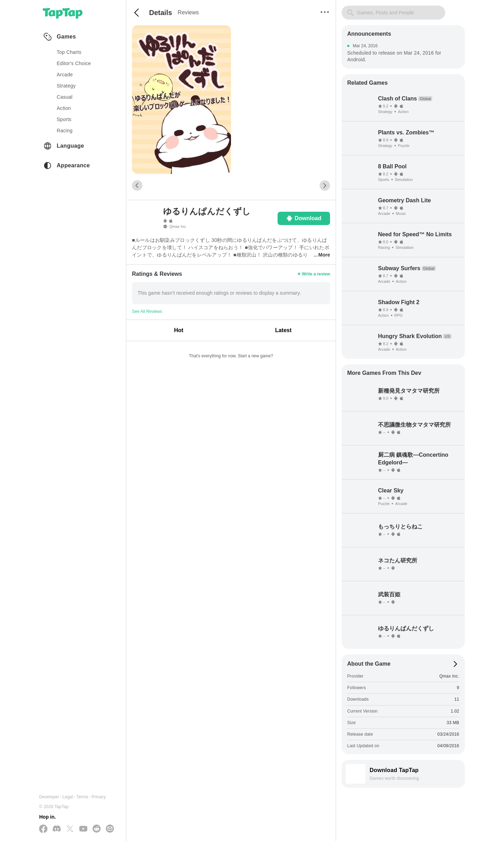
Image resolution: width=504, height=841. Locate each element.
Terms (82, 797)
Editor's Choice (74, 63)
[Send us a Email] (110, 829)
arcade (65, 75)
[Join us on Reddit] (97, 829)
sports (64, 119)
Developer (49, 797)
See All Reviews (147, 311)
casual (65, 97)
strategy (66, 86)
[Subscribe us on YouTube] (83, 829)
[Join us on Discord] (57, 829)
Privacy (99, 797)
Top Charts (69, 52)
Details (161, 13)
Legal (68, 797)
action (64, 108)
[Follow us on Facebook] (43, 829)
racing (65, 131)
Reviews (188, 12)
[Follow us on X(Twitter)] (70, 829)
